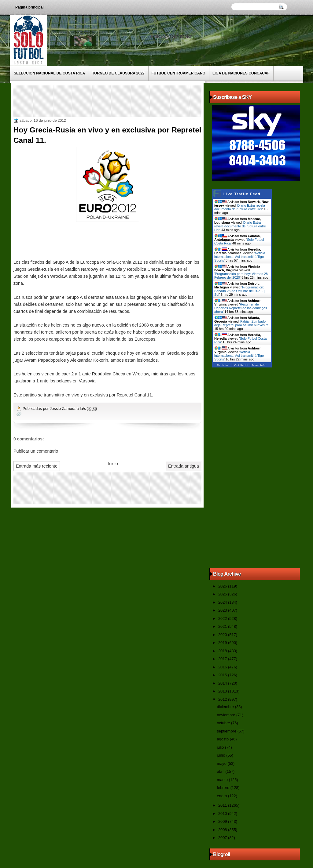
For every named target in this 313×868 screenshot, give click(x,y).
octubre (224, 723)
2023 (223, 610)
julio (221, 747)
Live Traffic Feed (242, 194)
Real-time (224, 365)
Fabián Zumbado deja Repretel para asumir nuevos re (241, 323)
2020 (223, 635)
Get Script (241, 365)
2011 (223, 805)
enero (222, 796)
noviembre (226, 715)
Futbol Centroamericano (179, 73)
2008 (223, 830)
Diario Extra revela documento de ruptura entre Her (240, 207)
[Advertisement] (126, 101)
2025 (223, 594)
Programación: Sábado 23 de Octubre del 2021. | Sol (239, 291)
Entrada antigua (184, 466)
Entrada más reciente (37, 466)
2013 (223, 691)
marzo (223, 780)
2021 (223, 626)
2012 (223, 699)
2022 (223, 618)
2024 (223, 602)
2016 (223, 667)
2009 (223, 821)
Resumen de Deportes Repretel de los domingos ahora (241, 308)
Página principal (29, 7)
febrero (223, 788)
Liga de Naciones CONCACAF (241, 73)
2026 (223, 586)
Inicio (113, 464)
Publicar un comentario (36, 451)
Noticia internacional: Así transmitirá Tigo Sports (240, 257)
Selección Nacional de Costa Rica (49, 73)
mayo (222, 763)
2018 (223, 651)
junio (221, 755)
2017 (223, 659)
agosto (223, 739)
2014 (223, 683)
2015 (223, 675)
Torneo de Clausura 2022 (118, 73)
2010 (223, 814)
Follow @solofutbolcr (172, 36)
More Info (259, 365)
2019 (223, 643)
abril (221, 771)
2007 (223, 838)
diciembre (226, 707)
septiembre (227, 731)
